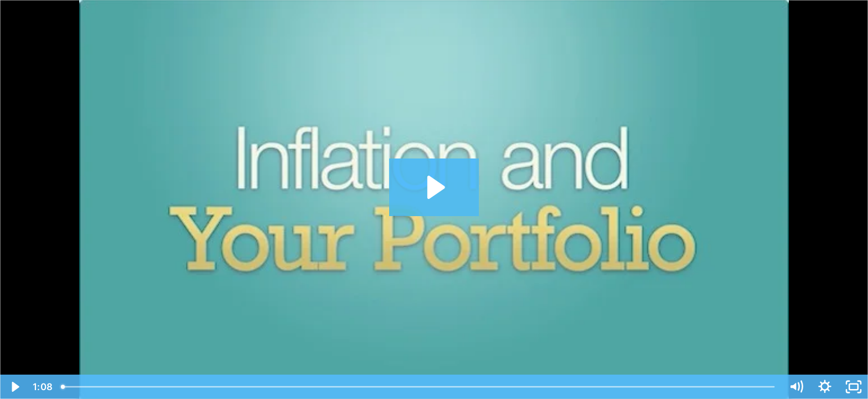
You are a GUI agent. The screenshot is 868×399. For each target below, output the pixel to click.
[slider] (418, 387)
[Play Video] (14, 387)
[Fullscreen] (854, 387)
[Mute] (796, 387)
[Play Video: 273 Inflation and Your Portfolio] (434, 187)
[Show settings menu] (825, 387)
